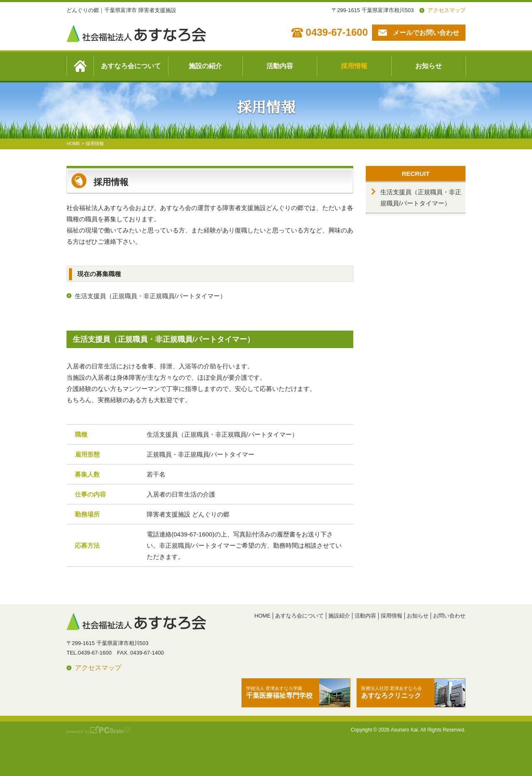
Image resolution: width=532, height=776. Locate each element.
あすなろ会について (131, 66)
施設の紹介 (205, 66)
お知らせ (429, 66)
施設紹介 (339, 616)
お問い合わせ (449, 616)
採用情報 (354, 66)
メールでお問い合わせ (426, 33)
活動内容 (280, 66)
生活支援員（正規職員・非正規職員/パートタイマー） (150, 296)
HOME (262, 616)
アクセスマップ (447, 10)
